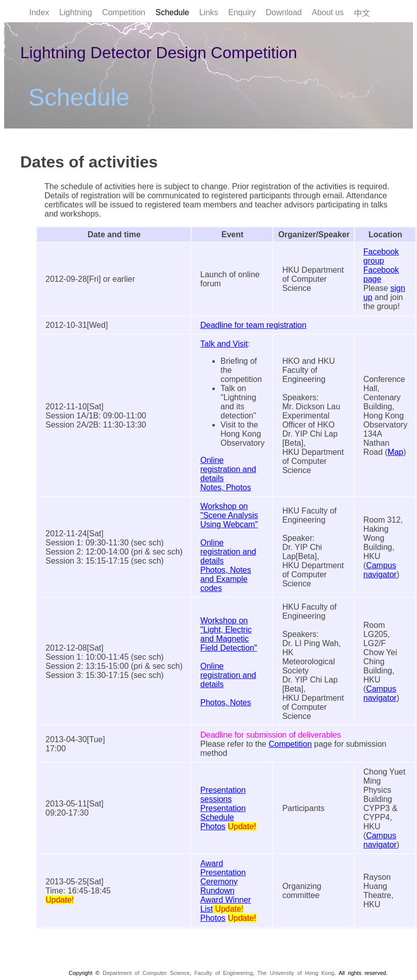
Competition (124, 12)
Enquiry (242, 12)
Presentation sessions (223, 795)
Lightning (76, 12)
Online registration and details (228, 469)
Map (396, 452)
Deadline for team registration (253, 325)
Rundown (217, 891)
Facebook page (381, 274)
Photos (213, 826)
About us (328, 12)
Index (39, 12)
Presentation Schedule (223, 813)
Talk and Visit (224, 344)
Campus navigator (380, 570)
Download (284, 12)
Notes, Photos (226, 487)
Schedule (172, 12)
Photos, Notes (226, 702)
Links (209, 12)
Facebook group (381, 256)
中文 (362, 13)
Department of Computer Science (146, 973)
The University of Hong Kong (296, 973)
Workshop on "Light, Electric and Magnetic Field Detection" (228, 634)
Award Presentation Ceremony (223, 872)
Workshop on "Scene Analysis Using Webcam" (229, 515)
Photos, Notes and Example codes (226, 579)
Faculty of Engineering (223, 973)
